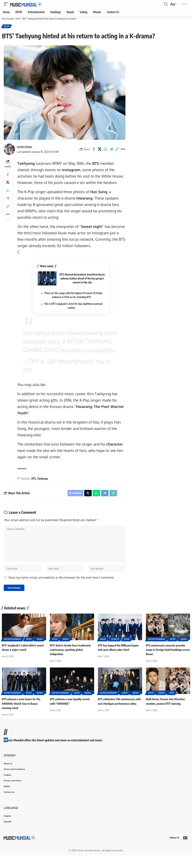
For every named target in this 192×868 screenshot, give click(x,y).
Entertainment (13, 649)
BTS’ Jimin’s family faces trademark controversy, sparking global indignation (72, 660)
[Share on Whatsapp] (105, 150)
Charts (115, 649)
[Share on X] (100, 150)
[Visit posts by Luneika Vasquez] (9, 150)
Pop (172, 703)
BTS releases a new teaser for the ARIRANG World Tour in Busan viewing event (22, 714)
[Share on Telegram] (111, 150)
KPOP (7, 27)
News (40, 649)
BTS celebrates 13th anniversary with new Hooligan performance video (118, 714)
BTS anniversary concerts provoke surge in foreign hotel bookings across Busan (167, 660)
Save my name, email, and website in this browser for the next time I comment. (61, 587)
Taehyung (43, 483)
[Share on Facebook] (94, 150)
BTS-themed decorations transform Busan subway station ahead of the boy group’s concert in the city (83, 279)
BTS (35, 483)
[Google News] (185, 850)
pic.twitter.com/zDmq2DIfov (57, 354)
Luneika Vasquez (26, 147)
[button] (7, 4)
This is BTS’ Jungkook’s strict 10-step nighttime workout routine (73, 304)
